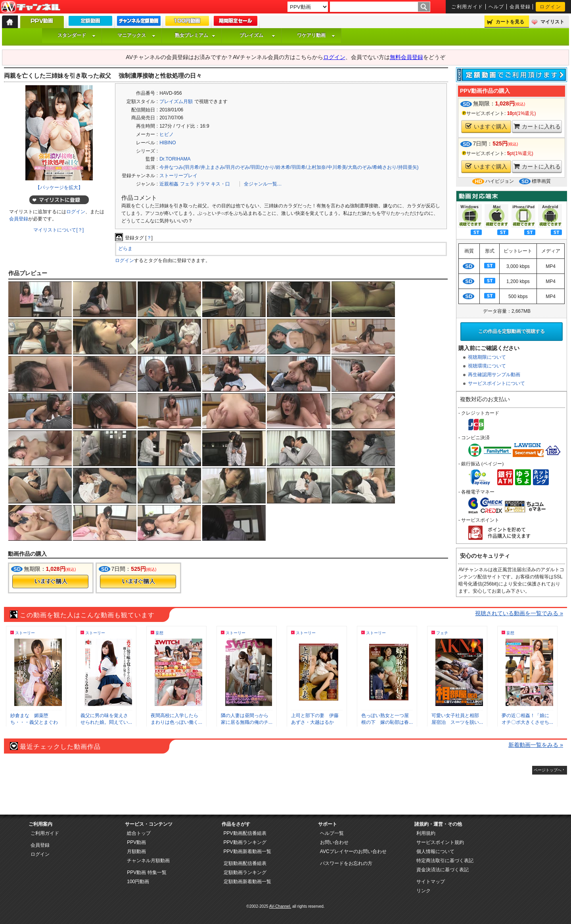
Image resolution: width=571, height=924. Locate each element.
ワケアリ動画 (316, 35)
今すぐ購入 (50, 582)
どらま (125, 249)
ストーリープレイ (178, 176)
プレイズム (257, 35)
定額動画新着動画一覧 (247, 882)
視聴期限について (487, 357)
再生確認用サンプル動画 (494, 375)
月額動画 (136, 851)
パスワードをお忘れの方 (346, 863)
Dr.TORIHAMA (175, 159)
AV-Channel (31, 7)
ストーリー (25, 633)
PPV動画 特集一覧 (147, 872)
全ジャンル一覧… (263, 184)
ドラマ (203, 184)
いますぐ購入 (486, 126)
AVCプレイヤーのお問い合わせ (353, 851)
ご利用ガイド (467, 7)
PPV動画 (136, 842)
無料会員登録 (406, 57)
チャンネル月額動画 (148, 861)
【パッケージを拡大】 (59, 187)
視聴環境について (487, 366)
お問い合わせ (334, 842)
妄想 (159, 633)
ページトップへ (548, 770)
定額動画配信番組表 (245, 863)
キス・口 (220, 184)
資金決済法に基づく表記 (443, 870)
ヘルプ (496, 7)
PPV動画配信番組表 (245, 833)
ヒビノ (167, 134)
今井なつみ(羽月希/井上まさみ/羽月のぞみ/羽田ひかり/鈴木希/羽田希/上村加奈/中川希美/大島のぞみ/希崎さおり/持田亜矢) (289, 167)
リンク (423, 891)
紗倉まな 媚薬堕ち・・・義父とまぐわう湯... (34, 722)
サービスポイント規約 (440, 842)
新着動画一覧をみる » (536, 745)
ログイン (550, 7)
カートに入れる (537, 126)
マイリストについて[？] (58, 230)
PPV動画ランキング (245, 842)
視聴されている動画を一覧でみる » (519, 613)
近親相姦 (169, 184)
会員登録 (520, 7)
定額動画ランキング (245, 872)
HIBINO (168, 143)
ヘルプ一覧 (332, 833)
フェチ (442, 633)
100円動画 (138, 882)
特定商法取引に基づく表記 (445, 861)
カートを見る (510, 22)
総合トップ (139, 833)
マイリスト (552, 22)
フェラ (187, 184)
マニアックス (136, 35)
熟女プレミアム (195, 35)
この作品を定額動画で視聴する (512, 331)
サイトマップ (431, 882)
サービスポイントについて (496, 383)
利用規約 (426, 833)
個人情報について (435, 851)
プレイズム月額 (176, 101)
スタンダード (77, 35)
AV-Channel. (280, 906)
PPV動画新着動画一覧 (247, 851)
